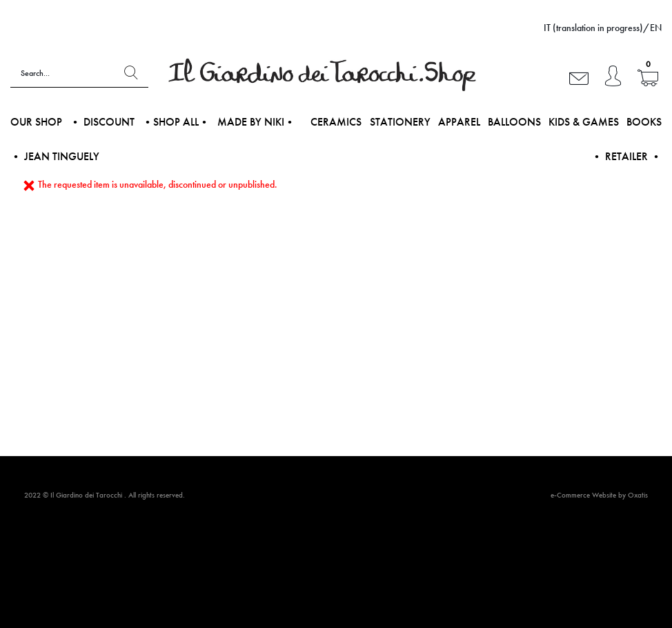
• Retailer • (626, 156)
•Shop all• (176, 122)
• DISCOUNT (102, 122)
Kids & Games (584, 122)
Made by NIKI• (256, 122)
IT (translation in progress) (593, 28)
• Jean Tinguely (55, 156)
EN (656, 28)
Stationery (400, 122)
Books (644, 122)
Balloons (514, 122)
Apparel (459, 122)
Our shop (36, 122)
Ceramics (336, 122)
